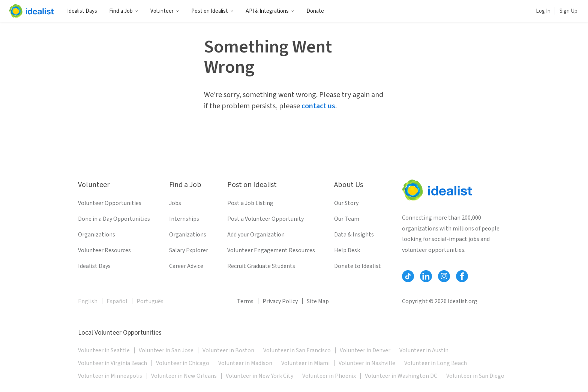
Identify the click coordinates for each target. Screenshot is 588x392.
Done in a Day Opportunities (114, 219)
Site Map (318, 301)
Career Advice (186, 266)
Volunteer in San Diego (475, 376)
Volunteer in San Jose (166, 350)
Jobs (175, 203)
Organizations (97, 235)
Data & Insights (354, 235)
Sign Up (568, 11)
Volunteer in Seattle (104, 350)
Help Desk (347, 250)
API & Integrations (270, 11)
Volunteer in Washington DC (401, 376)
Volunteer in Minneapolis (110, 376)
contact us (318, 106)
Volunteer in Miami (305, 363)
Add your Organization (256, 235)
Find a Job (124, 11)
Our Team (347, 219)
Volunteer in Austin (424, 350)
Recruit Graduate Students (261, 266)
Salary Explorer (189, 250)
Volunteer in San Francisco (297, 350)
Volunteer (165, 11)
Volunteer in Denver (365, 350)
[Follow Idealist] (408, 276)
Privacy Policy (280, 301)
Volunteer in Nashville (367, 363)
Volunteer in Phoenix (329, 376)
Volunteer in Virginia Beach (112, 363)
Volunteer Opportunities (110, 203)
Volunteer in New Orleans (184, 376)
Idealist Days (82, 11)
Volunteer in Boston (228, 350)
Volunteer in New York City (259, 376)
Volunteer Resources (104, 250)
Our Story (346, 203)
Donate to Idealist (358, 266)
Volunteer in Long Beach (436, 363)
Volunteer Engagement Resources (271, 250)
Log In (543, 11)
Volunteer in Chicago (183, 363)
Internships (184, 219)
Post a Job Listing (250, 203)
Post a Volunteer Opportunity (265, 219)
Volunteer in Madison (245, 363)
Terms (245, 301)
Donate (315, 11)
